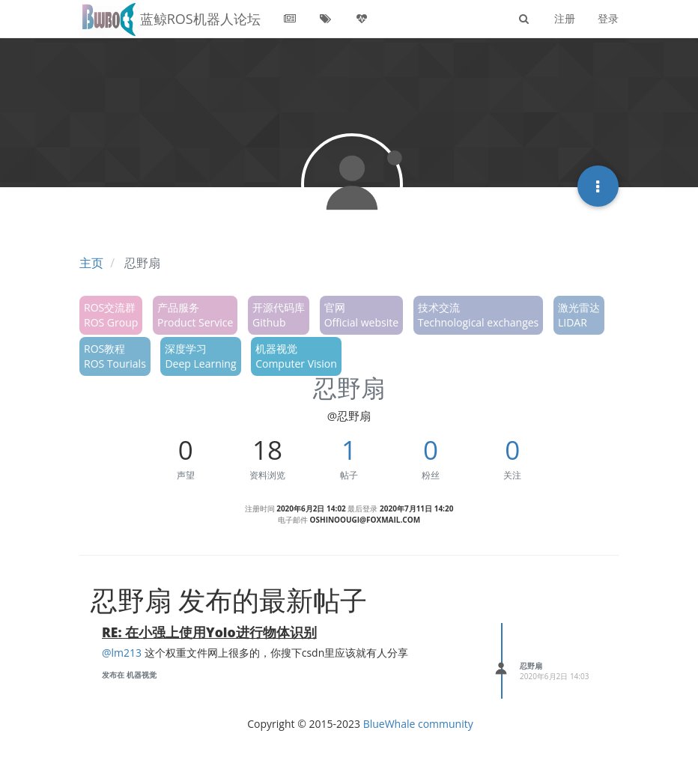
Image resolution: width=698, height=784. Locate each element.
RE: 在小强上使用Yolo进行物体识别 (209, 632)
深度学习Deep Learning (200, 356)
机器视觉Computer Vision (296, 356)
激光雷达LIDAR (579, 315)
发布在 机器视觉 (129, 675)
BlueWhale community (418, 724)
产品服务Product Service (195, 315)
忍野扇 (531, 666)
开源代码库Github (279, 315)
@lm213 (122, 653)
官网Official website (361, 315)
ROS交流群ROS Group (111, 315)
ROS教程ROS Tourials (115, 356)
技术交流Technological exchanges (479, 315)
